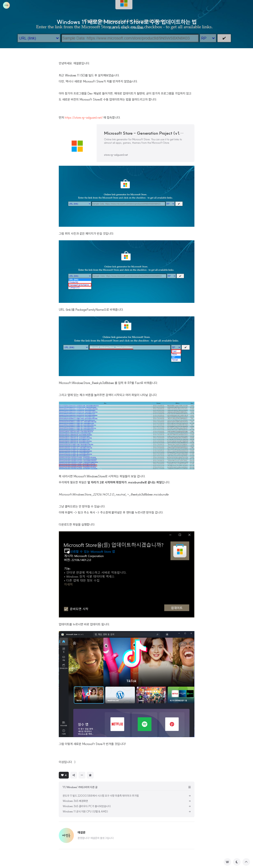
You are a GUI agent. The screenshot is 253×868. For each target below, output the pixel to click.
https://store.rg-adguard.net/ (84, 118)
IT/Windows (137, 28)
